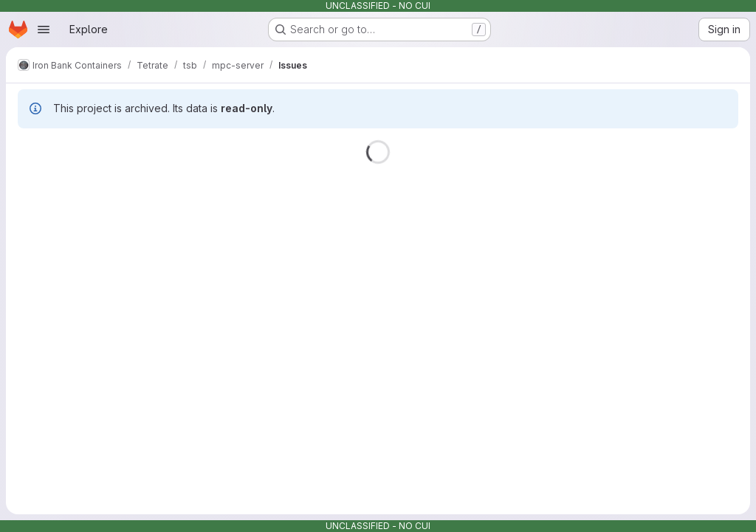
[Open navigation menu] (44, 30)
